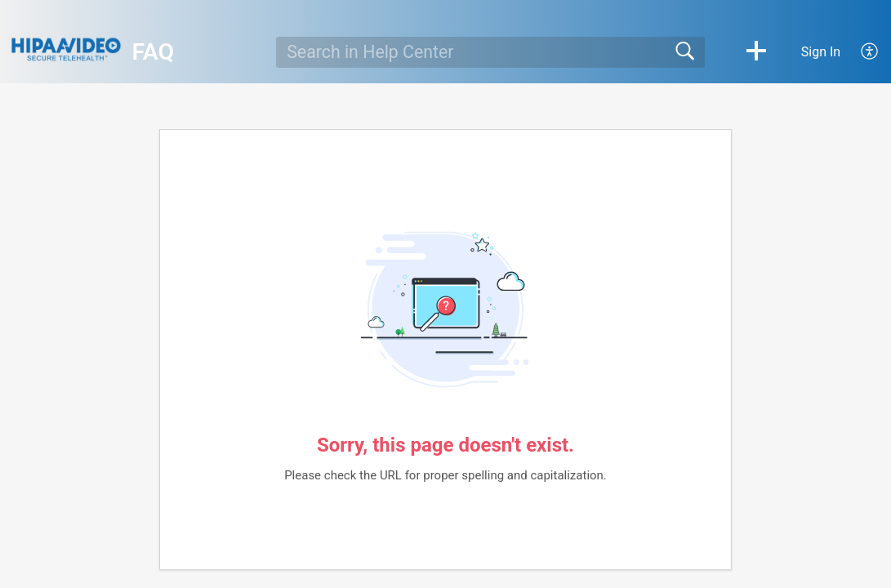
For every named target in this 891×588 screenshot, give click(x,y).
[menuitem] (860, 52)
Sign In (821, 52)
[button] (756, 52)
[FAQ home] (66, 49)
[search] (490, 52)
